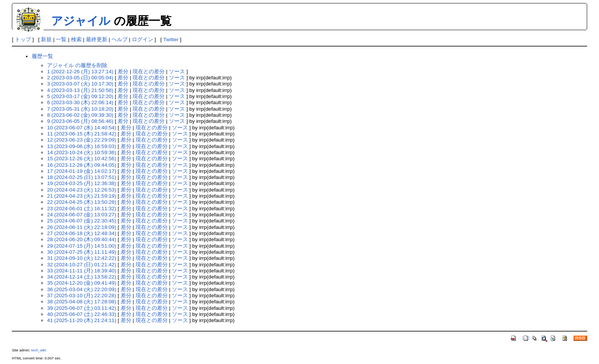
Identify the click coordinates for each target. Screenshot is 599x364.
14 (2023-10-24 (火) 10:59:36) (82, 152)
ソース (177, 72)
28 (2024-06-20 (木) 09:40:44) (82, 239)
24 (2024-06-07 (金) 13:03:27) (82, 215)
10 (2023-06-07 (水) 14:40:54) (82, 128)
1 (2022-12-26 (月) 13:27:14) (80, 72)
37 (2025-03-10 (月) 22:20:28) (82, 296)
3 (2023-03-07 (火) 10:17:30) (80, 84)
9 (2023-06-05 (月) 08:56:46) (80, 121)
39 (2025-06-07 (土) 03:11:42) (82, 308)
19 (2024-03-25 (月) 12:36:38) (82, 183)
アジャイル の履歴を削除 (77, 65)
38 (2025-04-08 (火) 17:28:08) (82, 302)
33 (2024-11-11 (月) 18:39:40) (82, 271)
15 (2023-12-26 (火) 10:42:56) (82, 159)
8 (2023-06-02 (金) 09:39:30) (80, 115)
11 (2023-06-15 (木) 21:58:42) (82, 134)
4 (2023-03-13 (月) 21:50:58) (80, 90)
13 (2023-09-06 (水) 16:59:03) (82, 146)
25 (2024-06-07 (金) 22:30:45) (82, 221)
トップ (23, 39)
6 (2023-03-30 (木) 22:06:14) (80, 102)
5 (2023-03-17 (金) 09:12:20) (80, 96)
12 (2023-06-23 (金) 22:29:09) (82, 140)
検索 (76, 39)
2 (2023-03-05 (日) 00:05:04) (80, 78)
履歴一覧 (42, 56)
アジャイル (81, 21)
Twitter (171, 39)
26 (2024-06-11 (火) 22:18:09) (82, 227)
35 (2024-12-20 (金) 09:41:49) (82, 283)
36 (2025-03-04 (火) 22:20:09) (82, 289)
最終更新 (97, 39)
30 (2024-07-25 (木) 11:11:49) (82, 252)
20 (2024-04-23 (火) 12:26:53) (82, 190)
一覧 (61, 39)
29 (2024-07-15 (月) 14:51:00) (82, 246)
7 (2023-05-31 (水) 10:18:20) (80, 109)
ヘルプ (120, 39)
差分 (123, 72)
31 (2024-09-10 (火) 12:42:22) (82, 258)
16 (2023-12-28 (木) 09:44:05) (82, 165)
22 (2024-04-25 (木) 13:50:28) (82, 202)
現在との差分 (149, 72)
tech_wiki (39, 350)
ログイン (142, 39)
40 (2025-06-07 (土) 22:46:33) (82, 314)
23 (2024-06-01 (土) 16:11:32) (82, 209)
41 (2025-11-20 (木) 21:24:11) (82, 320)
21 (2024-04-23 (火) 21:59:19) (82, 196)
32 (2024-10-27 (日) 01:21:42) (82, 265)
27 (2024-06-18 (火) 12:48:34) (82, 233)
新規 (46, 39)
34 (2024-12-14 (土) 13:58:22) (82, 277)
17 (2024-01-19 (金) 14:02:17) (82, 171)
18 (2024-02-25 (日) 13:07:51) (82, 177)
